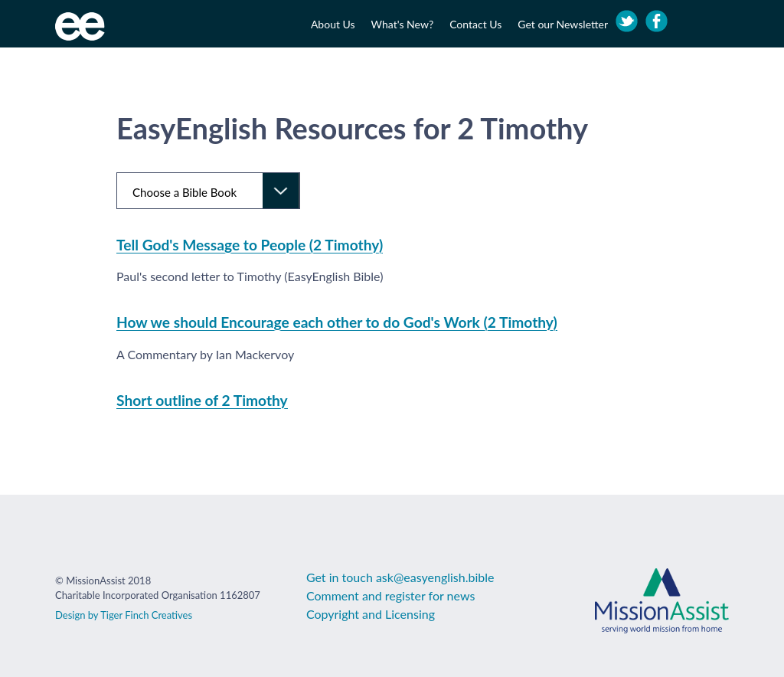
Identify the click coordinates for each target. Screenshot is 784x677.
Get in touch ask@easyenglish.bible (400, 577)
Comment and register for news (390, 595)
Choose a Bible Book (185, 192)
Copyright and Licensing (371, 614)
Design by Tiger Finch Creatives (124, 615)
